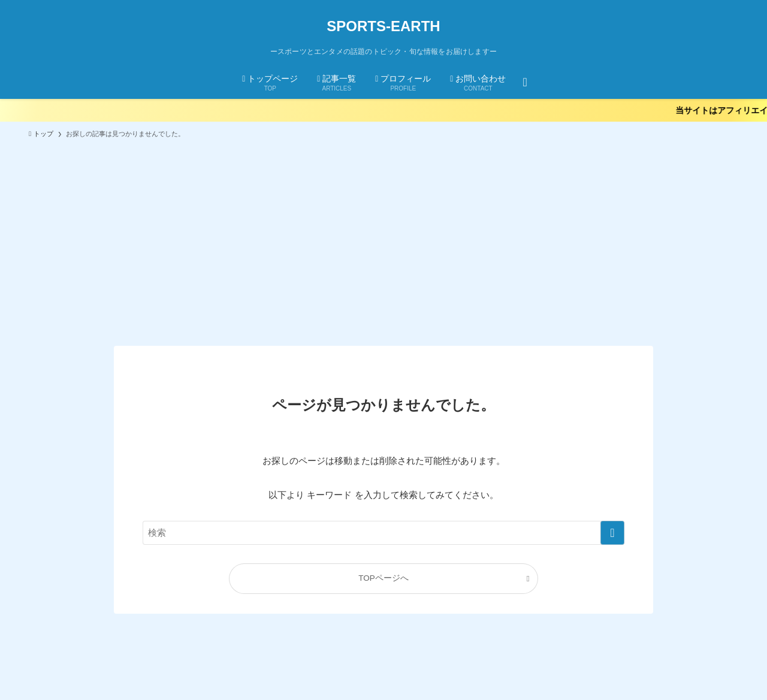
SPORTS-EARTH (383, 26)
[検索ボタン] (525, 82)
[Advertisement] (383, 237)
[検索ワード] (383, 533)
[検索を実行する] (612, 533)
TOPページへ (383, 578)
